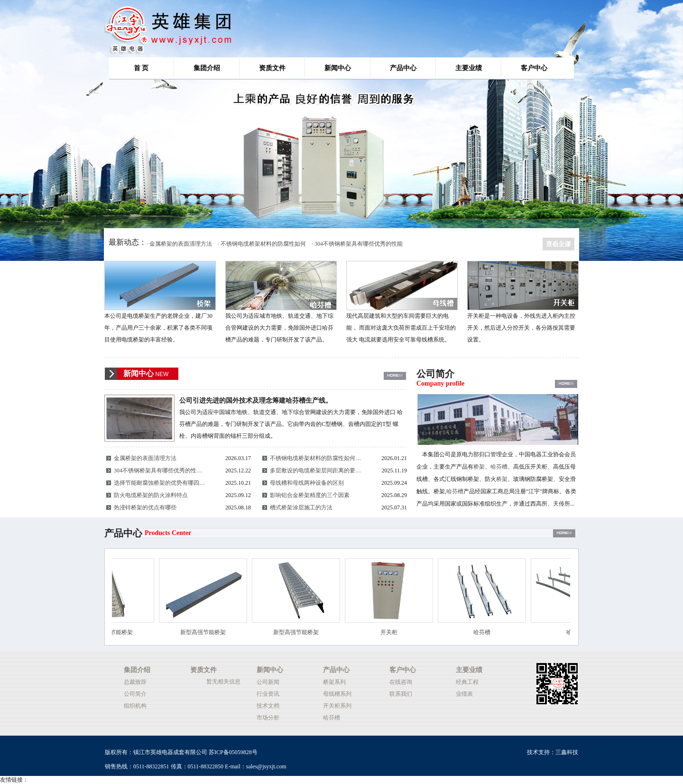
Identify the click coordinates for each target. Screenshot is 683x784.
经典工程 (467, 682)
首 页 (141, 68)
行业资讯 (268, 694)
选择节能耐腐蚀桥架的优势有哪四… (159, 483)
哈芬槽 (499, 467)
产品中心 (403, 68)
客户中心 (534, 68)
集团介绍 (207, 68)
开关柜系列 (337, 706)
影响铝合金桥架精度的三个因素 (310, 495)
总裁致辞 (135, 682)
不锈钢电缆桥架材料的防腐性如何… (315, 458)
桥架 (479, 467)
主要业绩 (469, 68)
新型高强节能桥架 (115, 632)
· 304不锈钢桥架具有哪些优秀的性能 (357, 244)
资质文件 (272, 68)
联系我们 (401, 694)
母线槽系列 (337, 694)
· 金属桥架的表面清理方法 (179, 244)
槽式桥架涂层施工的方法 (301, 507)
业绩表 (464, 694)
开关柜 (394, 632)
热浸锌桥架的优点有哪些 (145, 507)
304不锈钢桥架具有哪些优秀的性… (158, 470)
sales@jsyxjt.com (266, 766)
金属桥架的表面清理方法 (145, 458)
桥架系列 (334, 682)
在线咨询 (401, 682)
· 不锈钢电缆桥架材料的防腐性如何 (262, 244)
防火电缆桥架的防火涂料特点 (151, 495)
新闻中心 (338, 68)
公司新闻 (268, 682)
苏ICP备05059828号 (233, 752)
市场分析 (268, 718)
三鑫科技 (567, 752)
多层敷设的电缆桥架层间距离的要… (315, 470)
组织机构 (135, 706)
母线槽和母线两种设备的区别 (307, 483)
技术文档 (268, 706)
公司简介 (135, 694)
